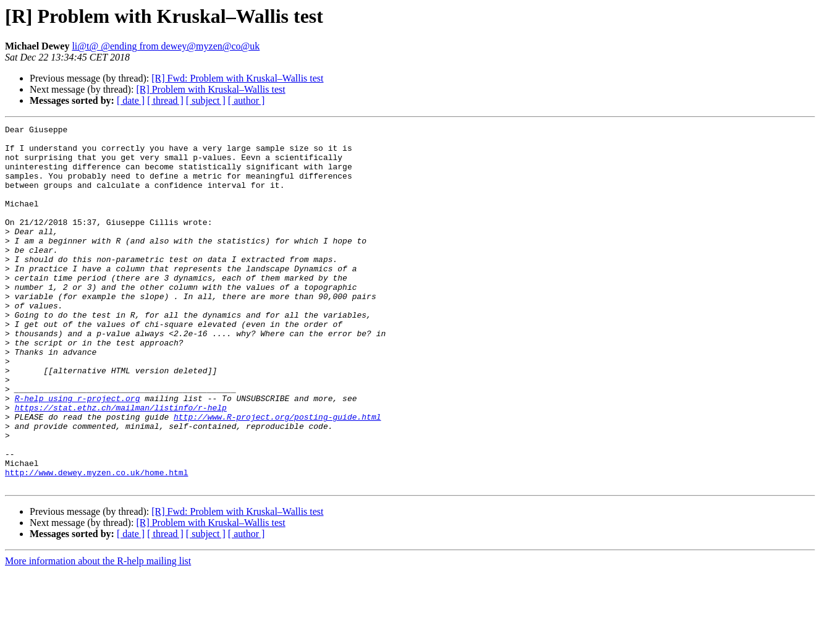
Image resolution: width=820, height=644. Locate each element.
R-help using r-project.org (78, 454)
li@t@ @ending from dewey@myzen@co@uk (166, 46)
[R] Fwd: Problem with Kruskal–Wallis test (237, 78)
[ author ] (247, 100)
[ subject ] (206, 100)
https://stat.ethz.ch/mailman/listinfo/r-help (121, 465)
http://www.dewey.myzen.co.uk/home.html (96, 543)
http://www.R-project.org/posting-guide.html (277, 476)
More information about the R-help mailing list (98, 633)
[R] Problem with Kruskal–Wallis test (210, 89)
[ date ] (131, 100)
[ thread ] (165, 100)
